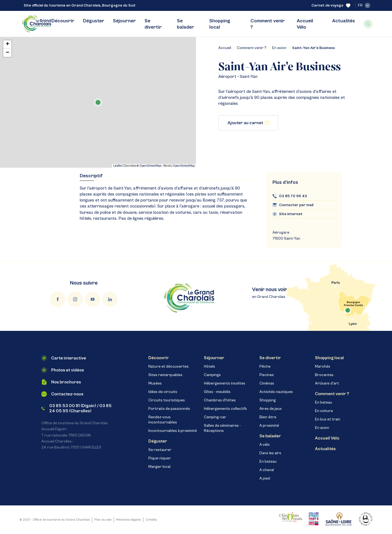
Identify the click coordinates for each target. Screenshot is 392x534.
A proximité (269, 426)
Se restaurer (160, 450)
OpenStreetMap (150, 166)
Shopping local (220, 24)
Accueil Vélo (305, 24)
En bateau (268, 462)
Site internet (291, 214)
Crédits (151, 520)
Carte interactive (64, 358)
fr (364, 5)
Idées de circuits (163, 392)
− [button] (7, 53)
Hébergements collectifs (225, 409)
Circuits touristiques (167, 400)
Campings (212, 375)
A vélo (265, 445)
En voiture (324, 411)
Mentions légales (129, 520)
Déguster (94, 21)
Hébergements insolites (225, 383)
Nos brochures (61, 382)
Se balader (186, 24)
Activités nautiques (276, 392)
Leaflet (118, 166)
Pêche (265, 367)
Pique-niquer (160, 458)
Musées (155, 383)
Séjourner (124, 21)
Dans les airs (270, 453)
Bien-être (268, 417)
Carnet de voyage (331, 6)
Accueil (225, 48)
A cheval (267, 470)
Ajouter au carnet (248, 123)
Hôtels (209, 367)
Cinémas (267, 383)
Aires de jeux (271, 409)
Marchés (323, 367)
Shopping (268, 400)
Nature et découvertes (169, 367)
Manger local (159, 467)
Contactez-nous (62, 394)
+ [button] (7, 44)
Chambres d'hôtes (220, 400)
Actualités (344, 21)
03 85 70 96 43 (293, 196)
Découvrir (63, 21)
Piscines (267, 375)
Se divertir (153, 24)
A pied (265, 478)
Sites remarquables (165, 375)
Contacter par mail (296, 205)
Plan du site (103, 520)
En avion (279, 48)
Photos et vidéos (63, 370)
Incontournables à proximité (173, 431)
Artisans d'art (327, 383)
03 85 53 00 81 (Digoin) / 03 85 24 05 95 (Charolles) (76, 408)
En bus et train (328, 419)
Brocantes (324, 375)
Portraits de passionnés (169, 409)
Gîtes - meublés (217, 392)
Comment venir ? (268, 24)
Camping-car (215, 417)
